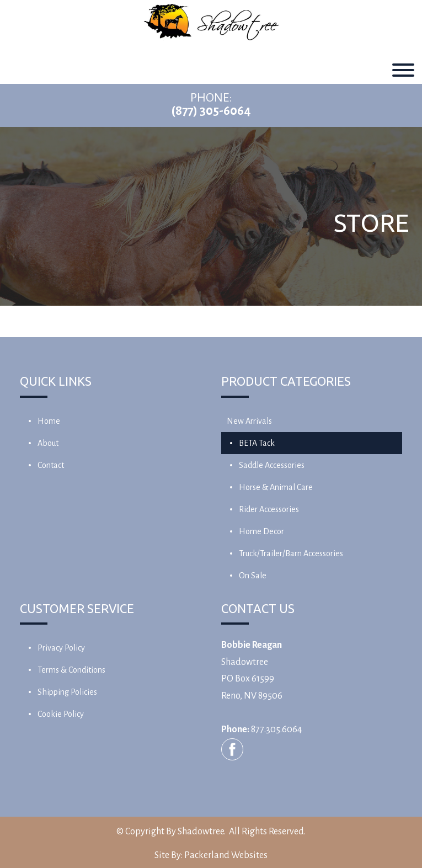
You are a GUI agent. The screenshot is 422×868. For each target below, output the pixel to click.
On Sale (253, 576)
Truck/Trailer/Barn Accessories (291, 553)
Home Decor (261, 531)
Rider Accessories (269, 509)
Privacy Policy (61, 648)
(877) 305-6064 (211, 111)
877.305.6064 (276, 729)
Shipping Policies (67, 692)
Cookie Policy (61, 714)
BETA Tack (257, 443)
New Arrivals (249, 421)
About (48, 443)
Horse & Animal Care (276, 487)
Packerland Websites (226, 855)
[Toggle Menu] (403, 70)
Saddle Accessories (272, 465)
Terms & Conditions (71, 670)
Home (49, 421)
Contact (51, 465)
